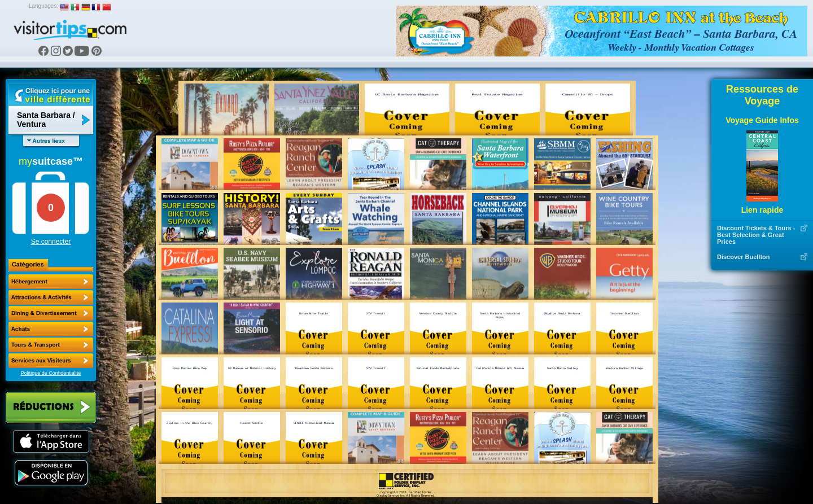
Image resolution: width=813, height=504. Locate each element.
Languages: (43, 6)
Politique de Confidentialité (51, 373)
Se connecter (51, 242)
